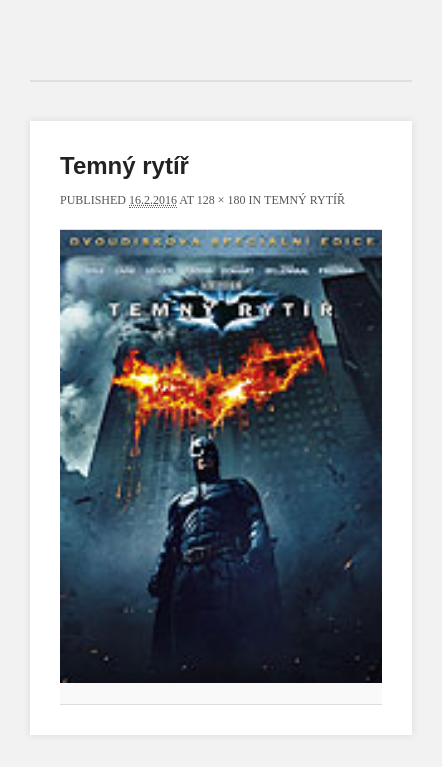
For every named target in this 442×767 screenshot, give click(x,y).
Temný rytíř (304, 200)
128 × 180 (221, 200)
